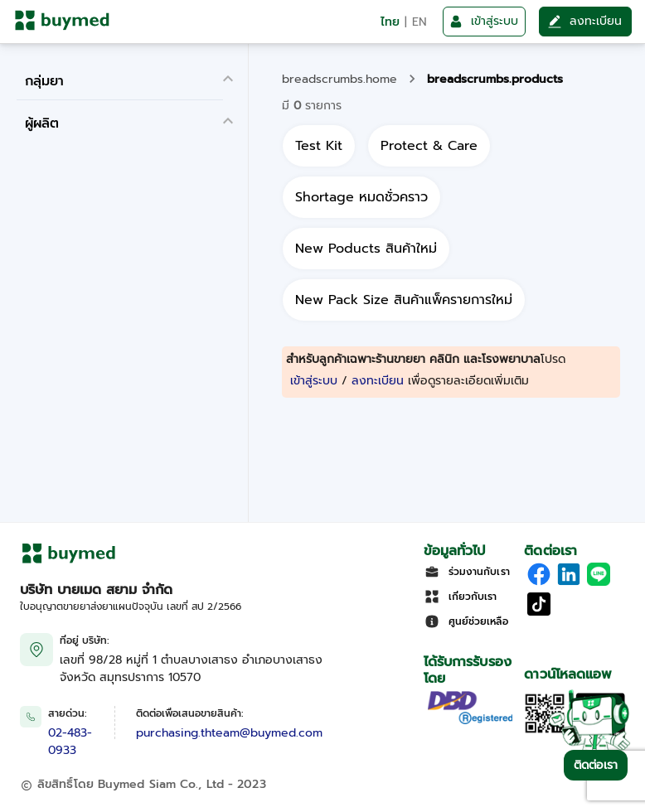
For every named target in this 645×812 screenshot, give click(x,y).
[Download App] (544, 730)
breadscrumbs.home (339, 79)
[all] (319, 146)
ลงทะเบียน (378, 381)
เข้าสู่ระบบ (314, 381)
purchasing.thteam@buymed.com (229, 733)
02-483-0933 (70, 742)
